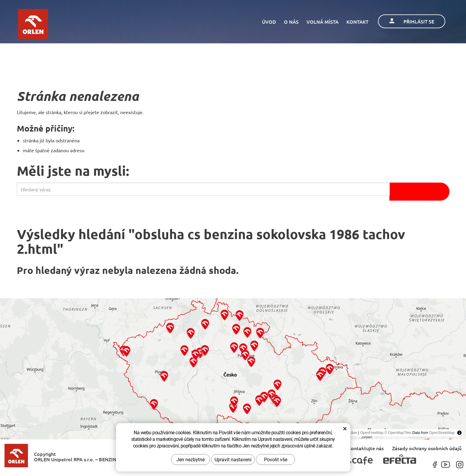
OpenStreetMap (442, 433)
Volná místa (323, 22)
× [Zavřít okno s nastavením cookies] (345, 428)
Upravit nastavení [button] (233, 459)
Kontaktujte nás (366, 448)
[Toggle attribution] (459, 433)
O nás (291, 22)
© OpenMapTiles (398, 433)
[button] (154, 404)
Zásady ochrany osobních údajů (427, 448)
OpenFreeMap (372, 433)
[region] (233, 369)
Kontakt (357, 22)
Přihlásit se (412, 21)
